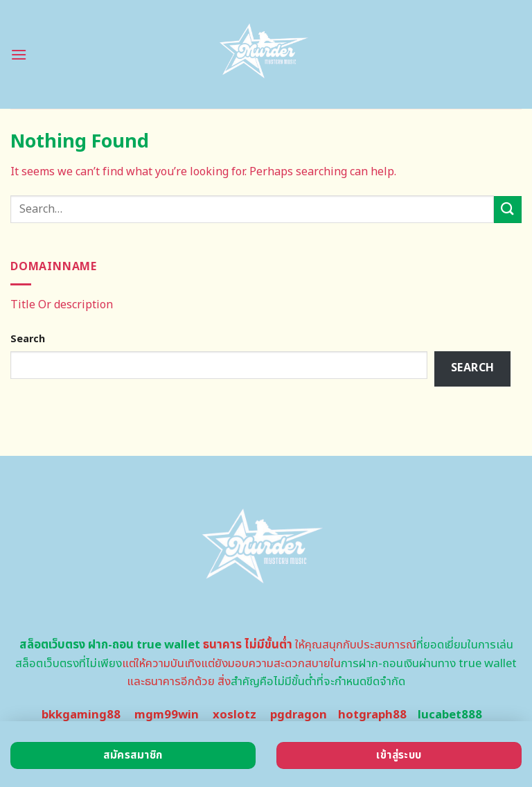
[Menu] (19, 54)
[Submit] (508, 210)
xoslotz (234, 715)
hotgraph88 (372, 715)
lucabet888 (450, 715)
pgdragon (299, 715)
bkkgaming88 (81, 715)
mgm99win (167, 715)
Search (28, 339)
